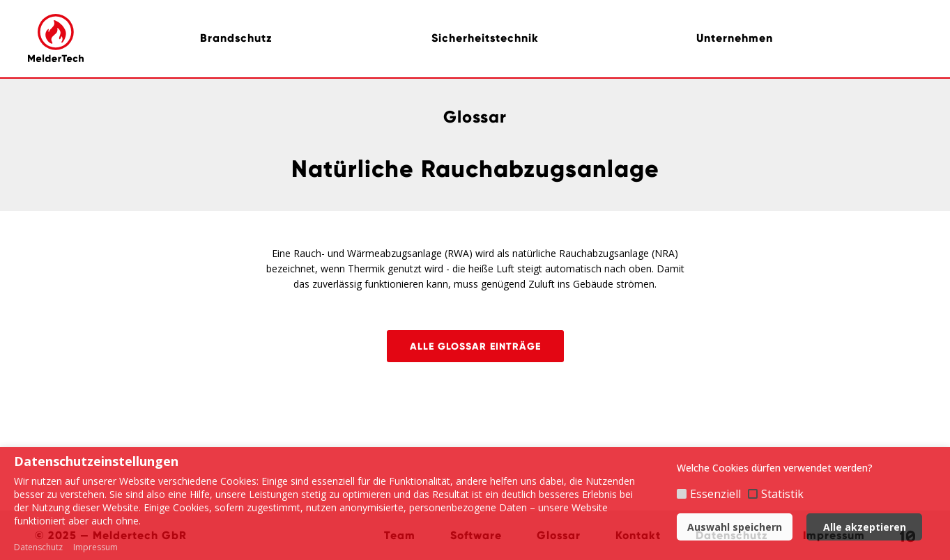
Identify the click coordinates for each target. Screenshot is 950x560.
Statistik (782, 494)
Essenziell (715, 494)
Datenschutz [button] (38, 547)
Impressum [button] (95, 547)
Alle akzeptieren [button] (865, 527)
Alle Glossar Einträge (475, 347)
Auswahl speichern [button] (735, 527)
